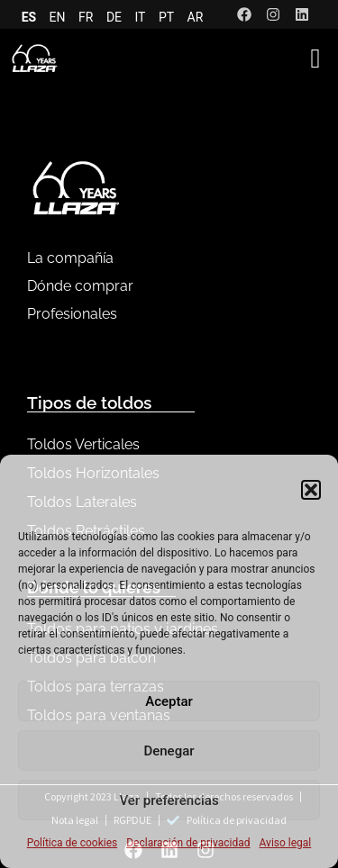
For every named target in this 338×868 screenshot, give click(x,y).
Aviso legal (286, 843)
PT (166, 17)
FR (86, 17)
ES (29, 17)
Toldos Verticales (83, 444)
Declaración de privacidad (188, 843)
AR (196, 17)
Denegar (169, 751)
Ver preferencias (169, 800)
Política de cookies (73, 843)
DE (114, 17)
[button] (311, 490)
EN (58, 17)
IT (141, 17)
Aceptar (169, 701)
